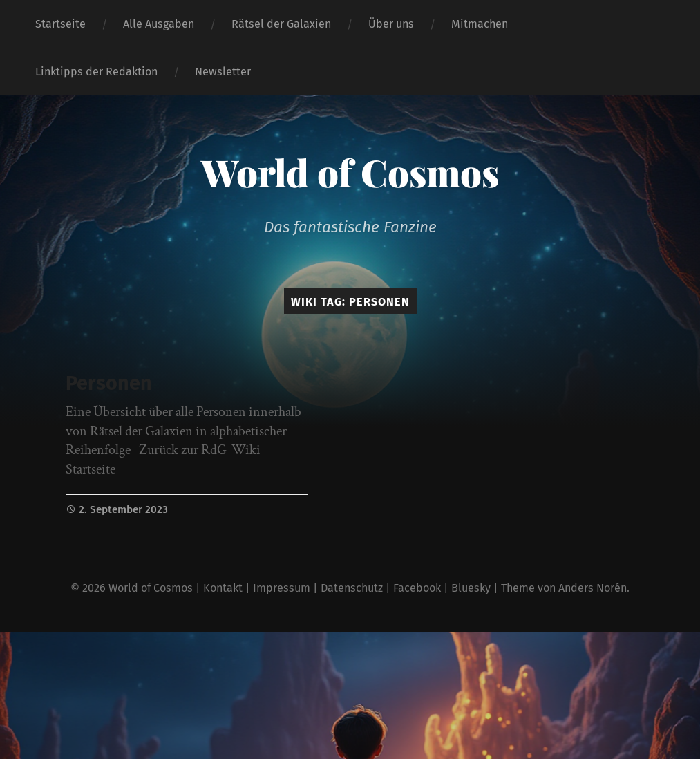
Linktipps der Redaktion (96, 72)
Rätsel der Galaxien (281, 24)
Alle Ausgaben (159, 24)
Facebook (417, 588)
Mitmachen (480, 24)
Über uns (391, 24)
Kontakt (223, 588)
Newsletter (223, 72)
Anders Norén (593, 588)
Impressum (282, 588)
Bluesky (471, 588)
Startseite (60, 24)
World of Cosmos (350, 172)
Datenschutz (352, 588)
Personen (109, 383)
